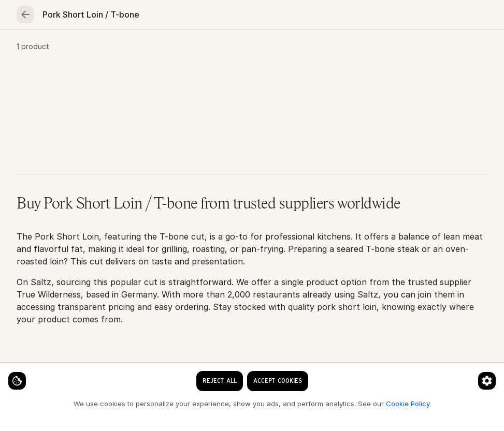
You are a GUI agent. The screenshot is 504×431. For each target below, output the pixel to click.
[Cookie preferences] (204, 372)
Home (33, 50)
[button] (252, 183)
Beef (95, 84)
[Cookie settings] (26, 372)
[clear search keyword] (265, 17)
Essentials (339, 50)
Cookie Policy (174, 403)
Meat (136, 50)
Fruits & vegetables (259, 50)
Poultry (184, 50)
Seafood (85, 50)
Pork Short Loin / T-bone (165, 84)
